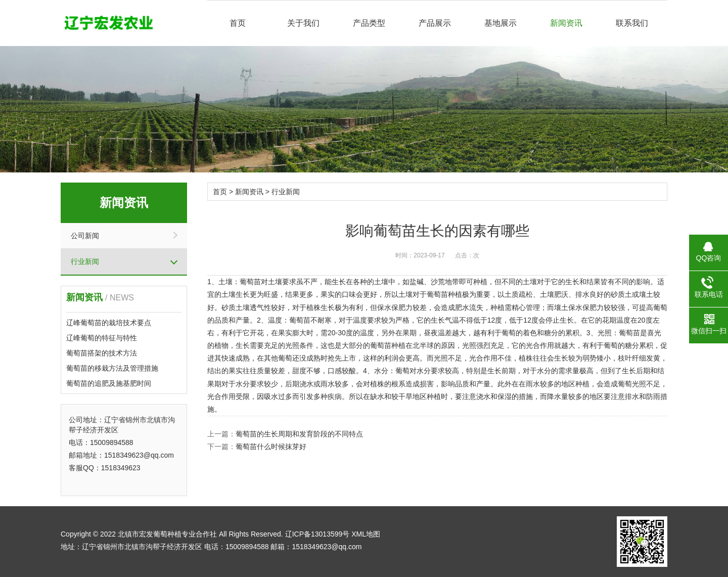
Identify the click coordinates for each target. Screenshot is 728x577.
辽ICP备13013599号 (317, 534)
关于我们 (303, 23)
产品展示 (435, 23)
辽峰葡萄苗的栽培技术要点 (109, 323)
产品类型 (369, 23)
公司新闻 (85, 236)
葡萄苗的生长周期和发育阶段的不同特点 (299, 434)
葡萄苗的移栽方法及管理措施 (112, 368)
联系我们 (632, 23)
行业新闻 (85, 261)
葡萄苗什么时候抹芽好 (271, 447)
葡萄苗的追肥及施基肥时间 (109, 383)
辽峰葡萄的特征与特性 (102, 338)
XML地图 (366, 534)
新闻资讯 (566, 23)
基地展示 (500, 23)
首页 (238, 23)
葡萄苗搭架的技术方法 (102, 353)
